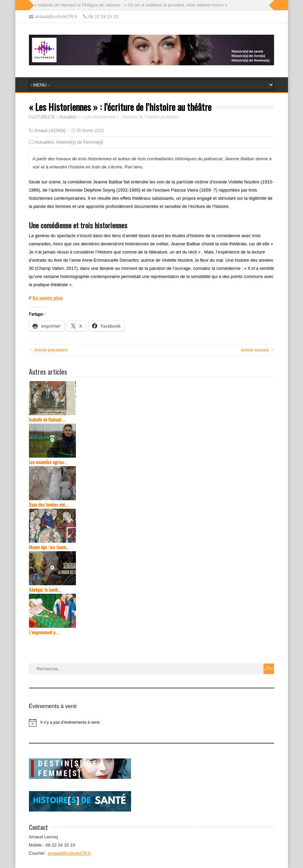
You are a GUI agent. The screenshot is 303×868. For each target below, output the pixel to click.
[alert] (152, 723)
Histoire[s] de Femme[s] (79, 142)
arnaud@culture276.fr (69, 853)
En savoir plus (47, 298)
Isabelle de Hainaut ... (47, 420)
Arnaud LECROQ (50, 131)
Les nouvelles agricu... (48, 462)
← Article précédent (48, 350)
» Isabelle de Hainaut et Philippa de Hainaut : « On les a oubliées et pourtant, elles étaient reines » (131, 5)
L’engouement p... (44, 632)
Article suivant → (258, 350)
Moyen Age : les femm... (49, 547)
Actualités (44, 142)
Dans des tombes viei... (49, 505)
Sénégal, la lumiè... (45, 590)
